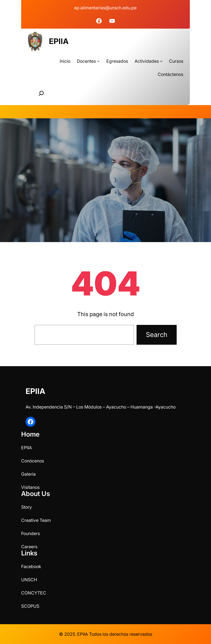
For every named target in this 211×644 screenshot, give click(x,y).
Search (157, 335)
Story (27, 507)
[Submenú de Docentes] (98, 61)
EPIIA (59, 41)
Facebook (31, 566)
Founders (30, 533)
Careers (29, 547)
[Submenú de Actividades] (161, 61)
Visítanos (30, 487)
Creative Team (36, 520)
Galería (28, 474)
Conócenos (33, 461)
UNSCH (29, 580)
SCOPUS (30, 606)
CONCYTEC (34, 593)
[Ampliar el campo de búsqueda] (41, 93)
